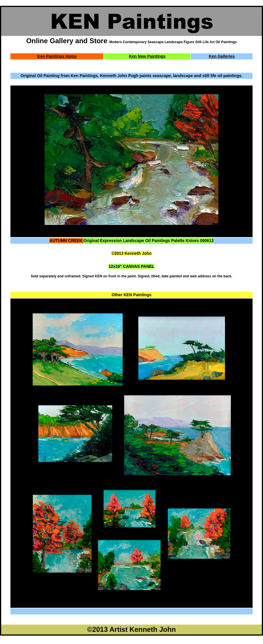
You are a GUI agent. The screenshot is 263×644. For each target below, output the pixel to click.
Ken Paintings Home (57, 56)
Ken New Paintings (147, 56)
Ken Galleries (222, 56)
